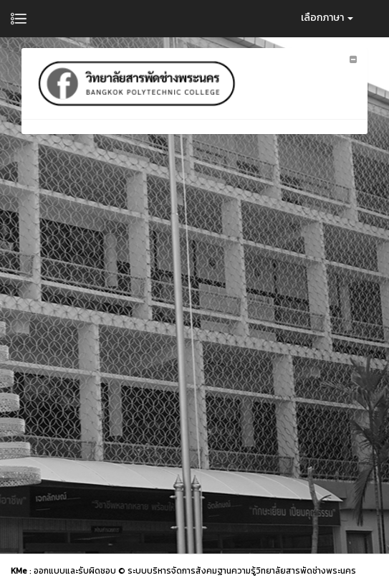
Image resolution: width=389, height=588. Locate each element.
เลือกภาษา (327, 18)
